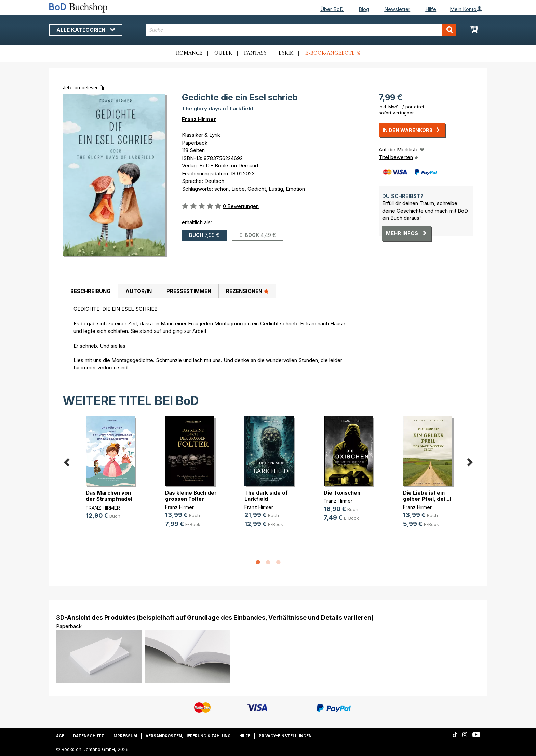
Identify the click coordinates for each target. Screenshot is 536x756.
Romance (189, 53)
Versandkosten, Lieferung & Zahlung (188, 736)
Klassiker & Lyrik (201, 135)
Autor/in (139, 291)
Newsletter (397, 9)
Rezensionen (247, 291)
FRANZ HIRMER (103, 508)
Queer (223, 53)
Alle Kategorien (86, 30)
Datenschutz (89, 736)
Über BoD (332, 9)
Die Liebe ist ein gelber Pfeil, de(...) (427, 496)
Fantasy (255, 53)
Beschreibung (91, 291)
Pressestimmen (189, 291)
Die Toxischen (342, 493)
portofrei (415, 107)
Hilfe (431, 9)
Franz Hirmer (199, 119)
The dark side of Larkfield (266, 496)
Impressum (125, 736)
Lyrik (286, 53)
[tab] (90, 292)
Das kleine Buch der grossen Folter (191, 496)
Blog (364, 9)
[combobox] (301, 30)
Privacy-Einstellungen (285, 736)
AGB (60, 736)
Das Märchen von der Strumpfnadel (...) (109, 499)
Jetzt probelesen (81, 87)
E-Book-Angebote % (333, 53)
